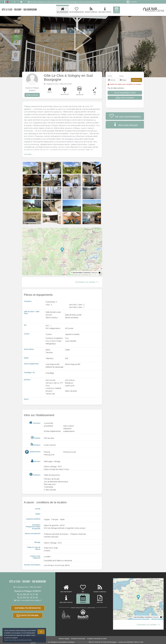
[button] (32, 95)
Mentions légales (64, 639)
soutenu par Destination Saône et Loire (131, 642)
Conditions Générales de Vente (97, 639)
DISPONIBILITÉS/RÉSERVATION (28, 608)
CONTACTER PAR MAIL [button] (28, 616)
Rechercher (136, 80)
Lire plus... (28, 154)
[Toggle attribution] (100, 273)
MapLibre (95, 273)
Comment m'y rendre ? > (87, 282)
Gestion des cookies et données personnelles (18, 640)
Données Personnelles (78, 639)
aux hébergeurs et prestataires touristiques (61, 642)
